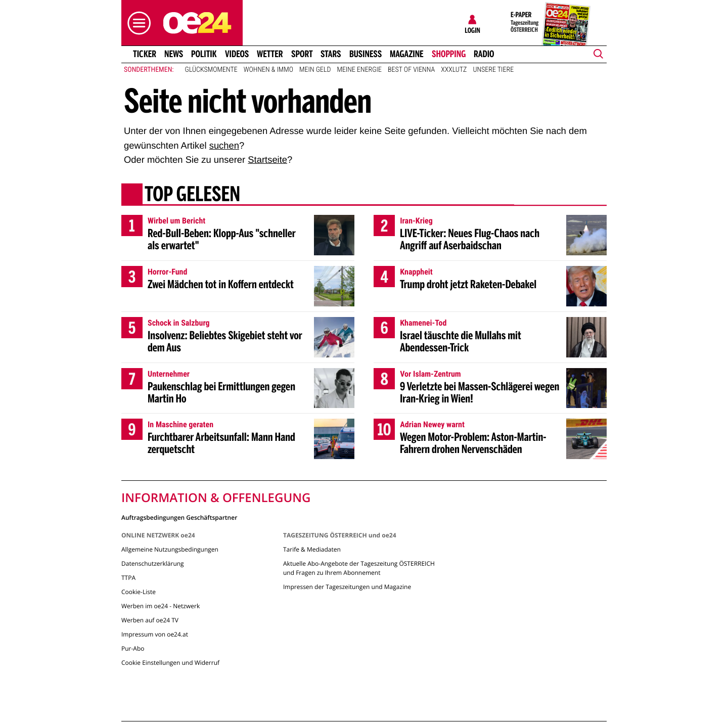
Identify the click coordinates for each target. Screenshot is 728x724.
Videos (237, 54)
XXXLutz (454, 70)
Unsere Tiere (493, 70)
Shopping (449, 54)
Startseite (267, 160)
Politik (204, 54)
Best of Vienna (411, 70)
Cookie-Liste (139, 592)
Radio (484, 54)
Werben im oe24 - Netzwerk (161, 606)
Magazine (407, 54)
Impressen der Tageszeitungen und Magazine (347, 587)
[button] (136, 23)
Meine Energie (359, 70)
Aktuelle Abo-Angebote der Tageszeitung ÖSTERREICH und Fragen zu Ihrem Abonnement (359, 568)
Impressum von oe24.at (155, 634)
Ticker (145, 54)
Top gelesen (192, 196)
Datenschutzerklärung (153, 563)
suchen (224, 145)
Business (366, 54)
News (174, 54)
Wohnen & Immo (268, 70)
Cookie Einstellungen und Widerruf (170, 663)
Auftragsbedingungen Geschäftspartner (179, 517)
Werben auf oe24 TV (150, 620)
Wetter (270, 54)
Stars (331, 54)
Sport (302, 54)
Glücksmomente (211, 70)
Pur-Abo (133, 648)
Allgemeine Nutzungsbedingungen (170, 549)
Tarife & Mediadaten (312, 549)
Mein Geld (315, 70)
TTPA (128, 578)
